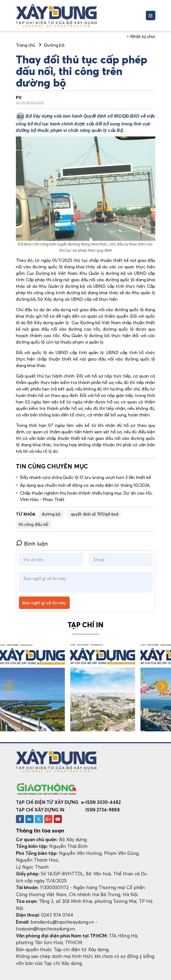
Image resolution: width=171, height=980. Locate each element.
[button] (162, 686)
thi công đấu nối (33, 524)
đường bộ (51, 514)
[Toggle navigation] (151, 16)
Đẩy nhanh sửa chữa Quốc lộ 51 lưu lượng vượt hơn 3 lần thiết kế (86, 477)
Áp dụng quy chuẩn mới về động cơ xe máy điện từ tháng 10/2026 (85, 485)
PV (19, 97)
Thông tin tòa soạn (40, 831)
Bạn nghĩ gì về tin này (44, 603)
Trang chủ (26, 45)
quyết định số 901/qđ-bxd (95, 514)
